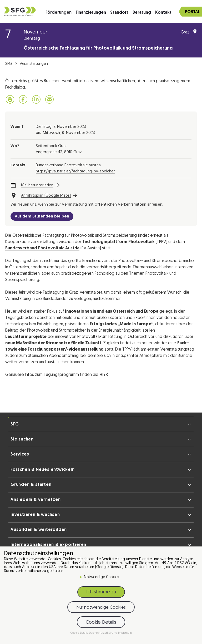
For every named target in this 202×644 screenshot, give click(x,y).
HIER (104, 375)
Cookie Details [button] (101, 623)
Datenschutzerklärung (103, 633)
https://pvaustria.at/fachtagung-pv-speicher (75, 171)
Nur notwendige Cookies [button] (101, 607)
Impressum (125, 633)
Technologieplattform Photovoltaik (118, 242)
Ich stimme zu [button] (101, 592)
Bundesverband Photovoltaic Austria (42, 248)
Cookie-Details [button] (80, 633)
